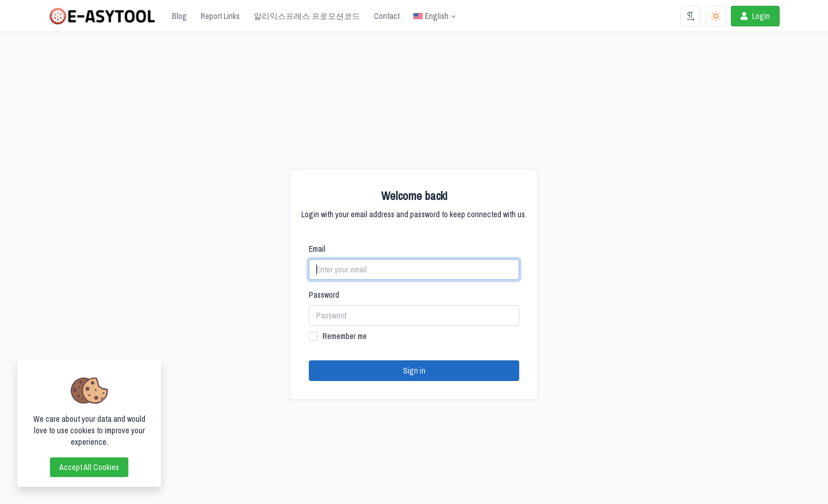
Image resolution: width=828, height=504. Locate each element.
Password (324, 295)
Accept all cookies (89, 467)
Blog (179, 16)
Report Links (220, 16)
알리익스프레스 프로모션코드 (307, 16)
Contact (387, 16)
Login (754, 16)
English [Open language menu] (431, 16)
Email (317, 249)
